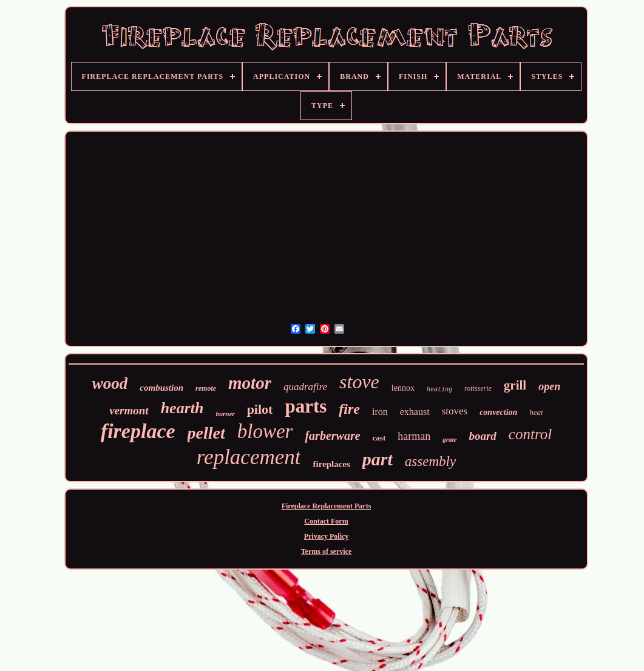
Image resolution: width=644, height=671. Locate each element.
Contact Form (326, 521)
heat (536, 412)
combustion (161, 388)
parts (306, 406)
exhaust (415, 412)
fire (349, 409)
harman (414, 436)
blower (265, 431)
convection (498, 412)
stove (359, 382)
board (482, 436)
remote (206, 388)
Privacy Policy (327, 536)
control (530, 434)
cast (379, 438)
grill (515, 385)
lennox (403, 388)
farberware (332, 436)
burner (225, 414)
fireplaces (331, 464)
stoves (455, 411)
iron (380, 412)
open (549, 386)
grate (449, 439)
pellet (206, 433)
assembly (430, 461)
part (378, 459)
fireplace (138, 431)
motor (250, 383)
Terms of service (327, 551)
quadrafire (305, 387)
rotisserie (478, 388)
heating (439, 390)
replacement (249, 457)
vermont (129, 410)
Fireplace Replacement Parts (327, 506)
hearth (182, 408)
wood (110, 383)
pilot (260, 409)
